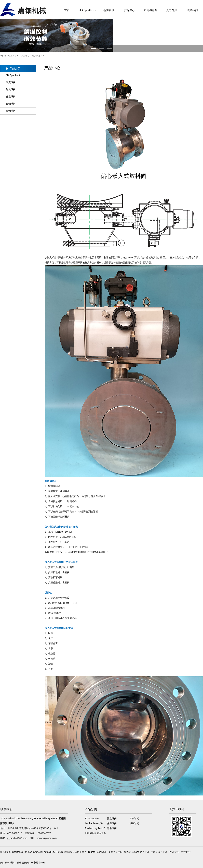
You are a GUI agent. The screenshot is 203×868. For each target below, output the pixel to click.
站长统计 (145, 852)
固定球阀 (11, 82)
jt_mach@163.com (17, 838)
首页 (67, 10)
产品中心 (130, 10)
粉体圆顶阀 (23, 863)
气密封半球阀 (38, 863)
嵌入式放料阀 (38, 56)
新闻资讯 (109, 10)
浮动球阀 (11, 111)
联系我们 (192, 10)
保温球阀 (11, 97)
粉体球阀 (10, 863)
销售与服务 (151, 10)
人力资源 (171, 10)
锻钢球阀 (11, 104)
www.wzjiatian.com (47, 838)
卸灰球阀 (11, 89)
